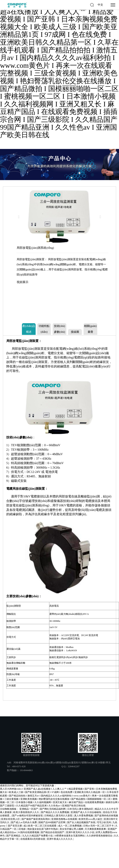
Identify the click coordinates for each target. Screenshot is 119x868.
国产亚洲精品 (14, 836)
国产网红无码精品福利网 (53, 809)
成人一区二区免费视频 (70, 826)
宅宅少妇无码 (104, 822)
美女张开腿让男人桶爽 (72, 829)
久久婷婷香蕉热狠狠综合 (100, 836)
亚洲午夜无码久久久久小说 (80, 832)
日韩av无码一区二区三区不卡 (99, 826)
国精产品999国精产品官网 (52, 822)
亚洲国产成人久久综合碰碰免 (86, 812)
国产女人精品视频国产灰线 (82, 822)
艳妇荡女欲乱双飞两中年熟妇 (43, 829)
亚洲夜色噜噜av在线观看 (64, 819)
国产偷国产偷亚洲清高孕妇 (36, 819)
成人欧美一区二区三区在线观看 (40, 826)
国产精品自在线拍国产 (53, 832)
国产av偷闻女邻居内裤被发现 (28, 816)
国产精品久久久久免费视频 (55, 812)
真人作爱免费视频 (84, 816)
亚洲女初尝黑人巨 (11, 819)
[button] (20, 217)
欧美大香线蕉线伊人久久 (27, 812)
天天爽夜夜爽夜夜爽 (96, 829)
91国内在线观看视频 (29, 832)
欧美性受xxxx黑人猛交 (91, 819)
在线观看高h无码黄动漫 (33, 839)
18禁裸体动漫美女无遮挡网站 (70, 836)
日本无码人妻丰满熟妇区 (81, 809)
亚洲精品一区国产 (29, 809)
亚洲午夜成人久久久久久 (60, 839)
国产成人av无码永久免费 (24, 822)
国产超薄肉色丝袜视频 (106, 816)
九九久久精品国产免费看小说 (38, 836)
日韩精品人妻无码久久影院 (59, 816)
